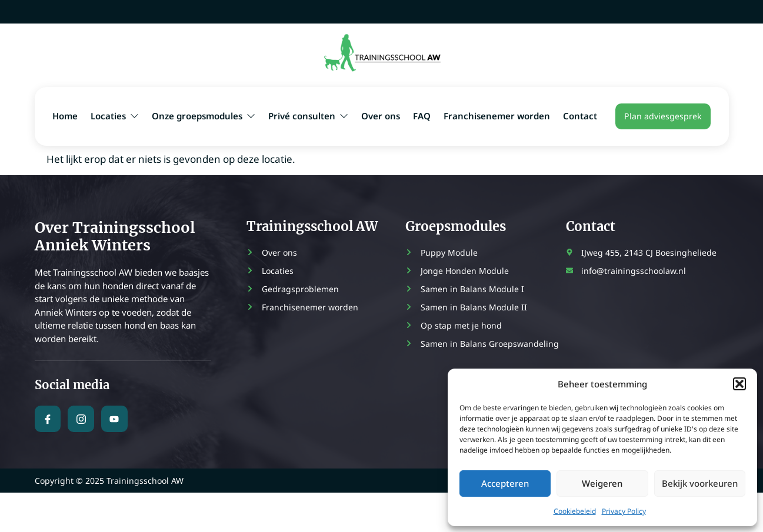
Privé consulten (308, 116)
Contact (580, 116)
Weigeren (602, 483)
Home (65, 116)
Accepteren (505, 483)
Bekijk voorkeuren (700, 483)
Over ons (381, 116)
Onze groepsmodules (204, 116)
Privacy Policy (624, 511)
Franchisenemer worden (497, 116)
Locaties (115, 116)
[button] (739, 384)
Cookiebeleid (575, 511)
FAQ (422, 116)
